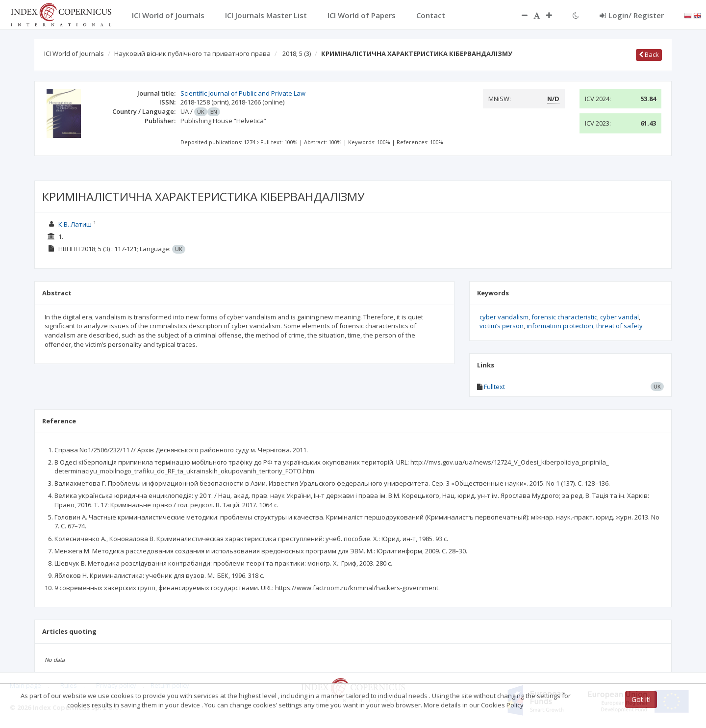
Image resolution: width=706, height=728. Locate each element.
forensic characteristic (564, 317)
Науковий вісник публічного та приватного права (192, 53)
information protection (560, 326)
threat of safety (619, 326)
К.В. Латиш (75, 224)
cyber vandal (619, 317)
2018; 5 (297, 53)
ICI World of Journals (74, 53)
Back (649, 54)
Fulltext (494, 387)
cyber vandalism (504, 317)
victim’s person (502, 326)
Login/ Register (632, 15)
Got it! (641, 699)
